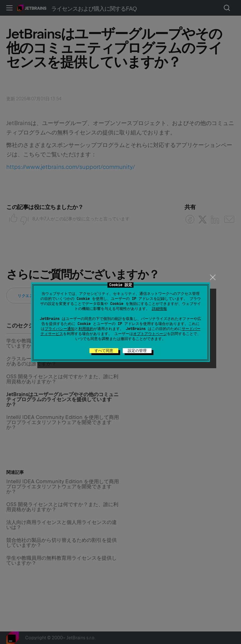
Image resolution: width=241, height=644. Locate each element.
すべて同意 (104, 351)
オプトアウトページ (150, 334)
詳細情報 (159, 309)
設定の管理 (137, 351)
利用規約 (86, 329)
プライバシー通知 (60, 329)
